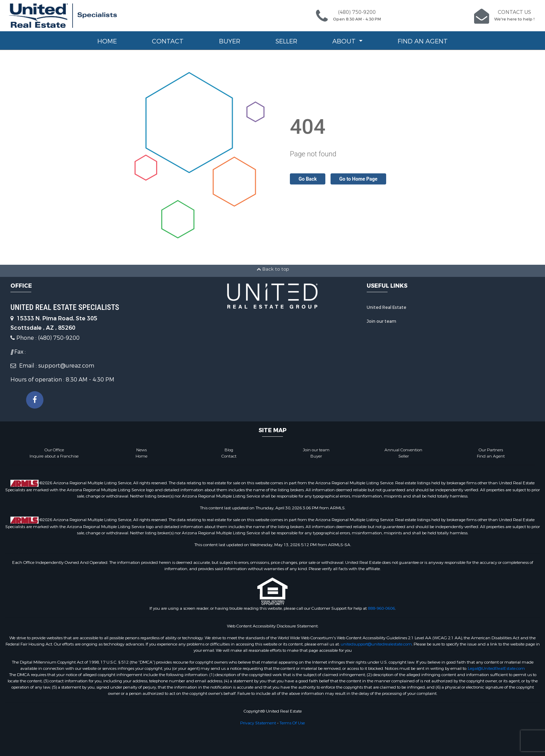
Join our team (381, 321)
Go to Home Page (358, 179)
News (141, 450)
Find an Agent (423, 41)
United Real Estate (387, 307)
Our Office (54, 450)
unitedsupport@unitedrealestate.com (376, 644)
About (345, 41)
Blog (229, 450)
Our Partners (491, 450)
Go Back (308, 179)
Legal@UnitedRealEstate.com (496, 668)
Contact (168, 41)
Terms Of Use (292, 723)
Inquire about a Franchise (54, 456)
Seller (286, 41)
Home (107, 41)
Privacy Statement (258, 723)
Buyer (230, 41)
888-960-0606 (381, 608)
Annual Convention (403, 450)
